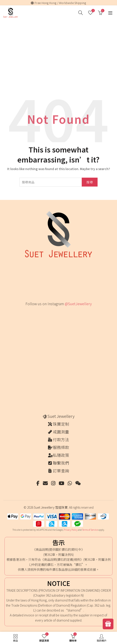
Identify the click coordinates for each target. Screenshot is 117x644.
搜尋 (90, 182)
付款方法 (61, 439)
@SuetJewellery (78, 304)
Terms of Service (90, 530)
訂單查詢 (61, 471)
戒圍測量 (61, 432)
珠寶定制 (61, 424)
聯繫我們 (61, 463)
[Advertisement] (60, 54)
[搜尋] (81, 13)
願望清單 (93, 11)
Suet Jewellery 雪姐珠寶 (51, 507)
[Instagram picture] (33, 319)
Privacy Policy (71, 530)
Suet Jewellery (61, 416)
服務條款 (61, 447)
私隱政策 (61, 455)
